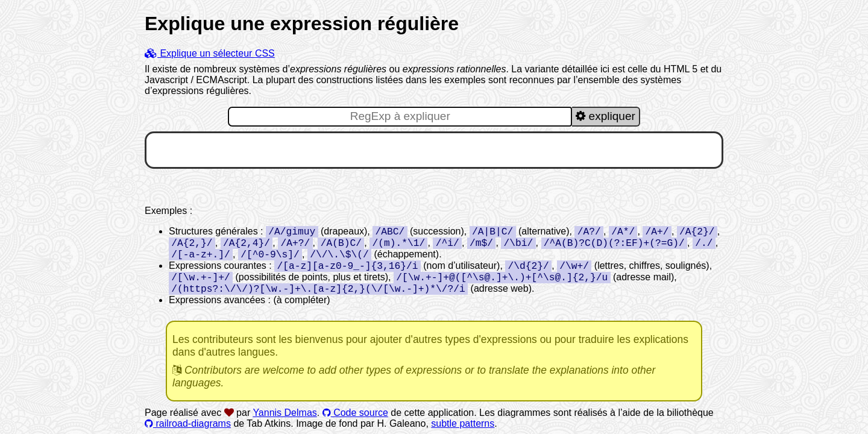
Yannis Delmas (285, 413)
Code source (355, 413)
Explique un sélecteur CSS (210, 53)
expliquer (605, 116)
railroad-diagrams (188, 423)
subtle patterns (463, 423)
